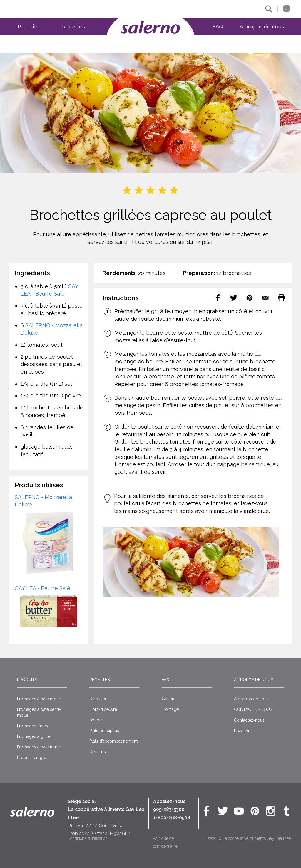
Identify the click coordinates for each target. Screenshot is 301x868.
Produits (28, 27)
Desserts (98, 752)
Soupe (96, 720)
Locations (243, 731)
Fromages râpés (32, 726)
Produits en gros (33, 758)
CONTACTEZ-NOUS (253, 709)
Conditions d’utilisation (88, 838)
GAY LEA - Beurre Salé (42, 588)
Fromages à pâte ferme (39, 747)
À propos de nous (262, 27)
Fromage (170, 709)
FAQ (218, 27)
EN (287, 9)
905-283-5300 (169, 809)
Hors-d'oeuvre (103, 709)
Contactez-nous (249, 720)
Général (169, 699)
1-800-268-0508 (172, 818)
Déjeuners (99, 699)
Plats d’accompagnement (113, 741)
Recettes (73, 27)
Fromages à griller (34, 736)
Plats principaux (104, 731)
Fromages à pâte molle (39, 699)
